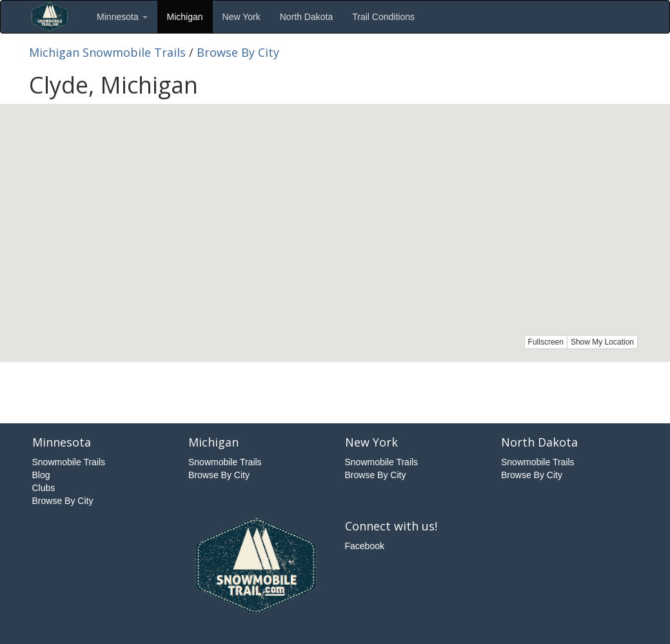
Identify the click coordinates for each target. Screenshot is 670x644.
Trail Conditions (383, 17)
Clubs (44, 488)
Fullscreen (546, 342)
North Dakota (306, 17)
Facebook (365, 546)
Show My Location (602, 342)
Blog (41, 475)
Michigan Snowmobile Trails (107, 52)
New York (241, 17)
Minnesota (122, 17)
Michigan (185, 17)
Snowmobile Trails (69, 462)
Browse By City (238, 52)
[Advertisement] (335, 391)
